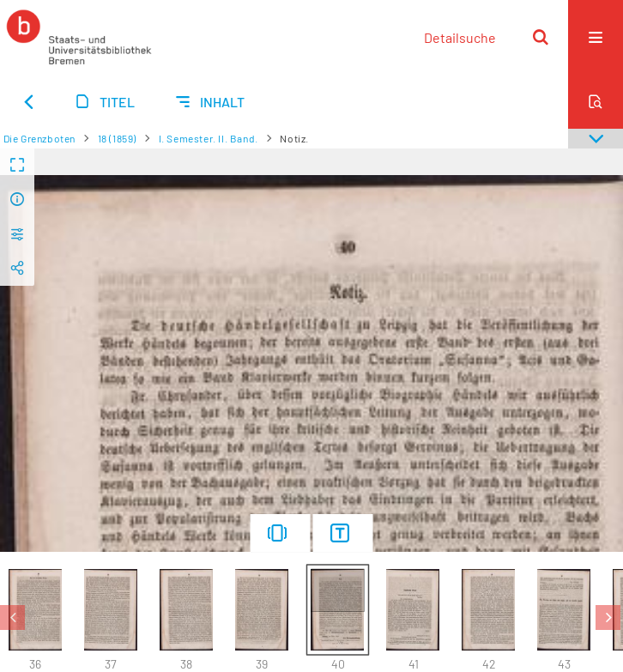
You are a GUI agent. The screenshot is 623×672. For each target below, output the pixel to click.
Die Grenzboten (39, 138)
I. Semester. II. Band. (209, 138)
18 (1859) (117, 138)
